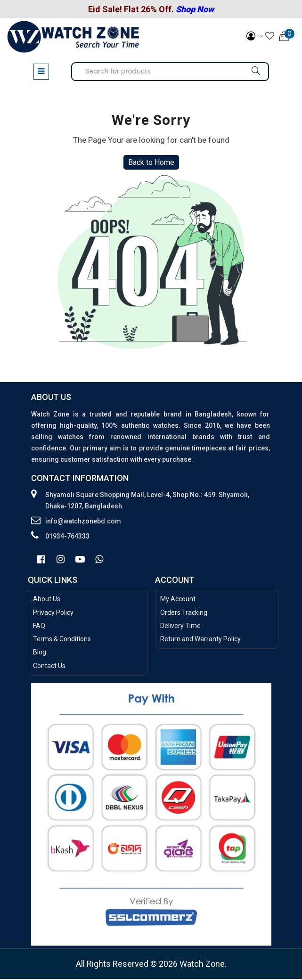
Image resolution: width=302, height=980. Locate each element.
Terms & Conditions (62, 640)
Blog (40, 653)
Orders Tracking (184, 613)
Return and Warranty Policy (200, 640)
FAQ (39, 627)
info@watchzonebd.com (83, 522)
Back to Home (151, 163)
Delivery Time (180, 627)
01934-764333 (67, 537)
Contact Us (49, 667)
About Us (47, 600)
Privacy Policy (53, 613)
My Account (178, 600)
